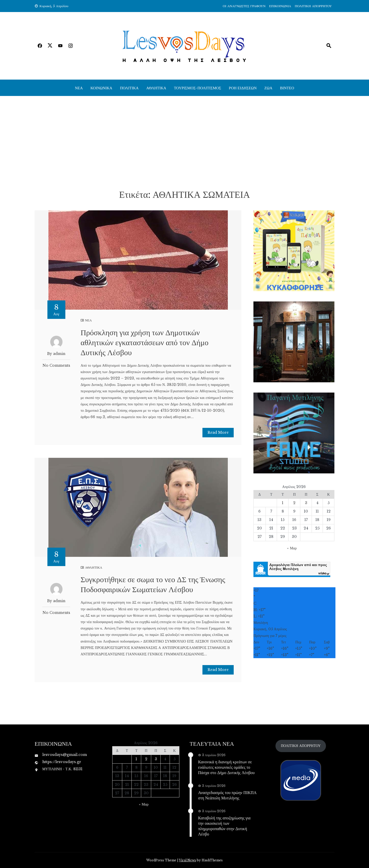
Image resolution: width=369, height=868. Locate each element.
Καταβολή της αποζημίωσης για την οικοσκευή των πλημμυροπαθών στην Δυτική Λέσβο (224, 826)
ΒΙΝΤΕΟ (287, 88)
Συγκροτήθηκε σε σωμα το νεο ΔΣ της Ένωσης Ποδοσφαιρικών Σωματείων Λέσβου (153, 584)
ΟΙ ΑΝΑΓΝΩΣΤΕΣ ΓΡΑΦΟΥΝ (244, 6)
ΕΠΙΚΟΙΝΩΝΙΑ (280, 6)
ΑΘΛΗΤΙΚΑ (156, 88)
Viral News (187, 860)
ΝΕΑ (79, 88)
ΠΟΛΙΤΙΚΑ (129, 88)
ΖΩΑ (268, 88)
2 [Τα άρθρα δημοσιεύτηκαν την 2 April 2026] (294, 503)
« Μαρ (292, 548)
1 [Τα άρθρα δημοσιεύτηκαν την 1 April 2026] (283, 503)
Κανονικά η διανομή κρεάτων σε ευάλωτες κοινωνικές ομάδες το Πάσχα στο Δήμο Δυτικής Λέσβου (226, 767)
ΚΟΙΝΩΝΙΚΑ (101, 88)
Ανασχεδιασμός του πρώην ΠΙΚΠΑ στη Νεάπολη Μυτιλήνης (227, 795)
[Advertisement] (184, 142)
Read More (218, 432)
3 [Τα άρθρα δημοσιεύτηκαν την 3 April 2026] (306, 503)
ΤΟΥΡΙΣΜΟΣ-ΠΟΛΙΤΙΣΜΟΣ (198, 88)
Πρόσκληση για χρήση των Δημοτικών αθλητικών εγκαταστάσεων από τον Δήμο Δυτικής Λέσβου (144, 342)
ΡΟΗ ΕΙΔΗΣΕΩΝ (243, 88)
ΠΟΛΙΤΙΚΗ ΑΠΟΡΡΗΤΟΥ (313, 6)
